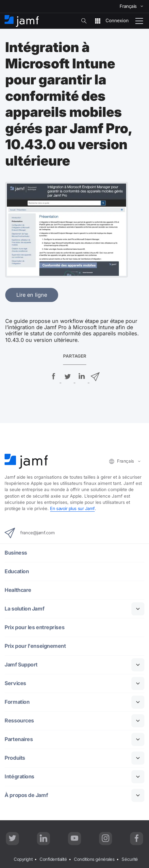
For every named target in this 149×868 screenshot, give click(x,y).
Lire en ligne (32, 295)
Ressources (19, 721)
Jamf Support (21, 665)
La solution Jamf (24, 609)
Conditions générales (95, 859)
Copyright (23, 859)
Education (17, 571)
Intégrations (19, 777)
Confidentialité (53, 859)
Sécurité (130, 859)
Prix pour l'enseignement (35, 646)
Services (15, 683)
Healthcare (18, 590)
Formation (17, 702)
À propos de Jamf (26, 795)
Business (16, 553)
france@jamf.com (30, 533)
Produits (15, 758)
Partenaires (19, 739)
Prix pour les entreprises (34, 627)
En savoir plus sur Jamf (73, 508)
